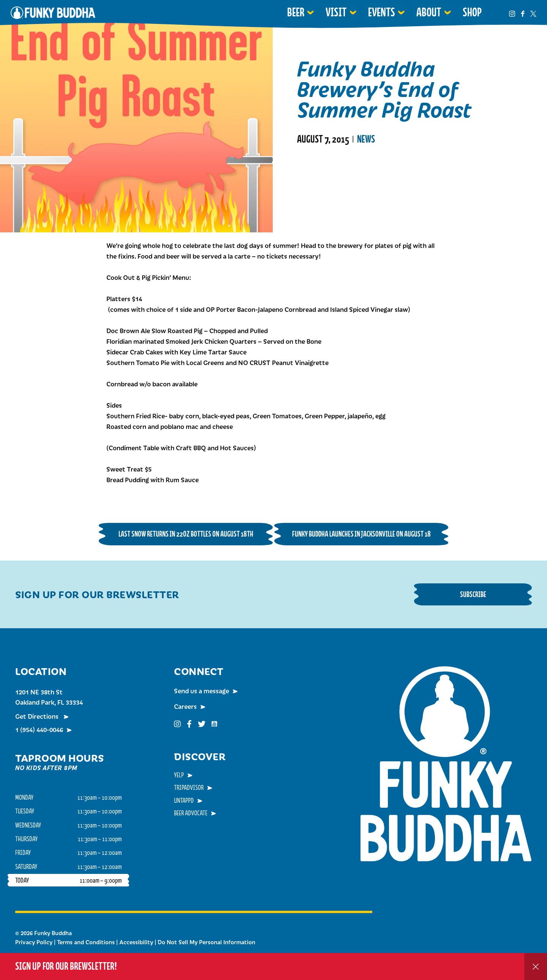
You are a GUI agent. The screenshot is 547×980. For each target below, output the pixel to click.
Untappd (184, 800)
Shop (472, 12)
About (429, 12)
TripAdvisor (189, 787)
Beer (296, 12)
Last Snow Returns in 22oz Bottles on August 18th (186, 534)
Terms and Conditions (86, 942)
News (366, 139)
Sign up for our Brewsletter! (66, 966)
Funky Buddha (53, 13)
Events (382, 12)
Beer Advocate (191, 813)
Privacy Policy (34, 942)
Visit (336, 12)
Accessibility (136, 942)
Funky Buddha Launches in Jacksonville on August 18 (361, 534)
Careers (185, 706)
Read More (316, 170)
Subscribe (473, 594)
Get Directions (38, 716)
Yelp (179, 775)
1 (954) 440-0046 (39, 729)
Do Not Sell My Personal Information (206, 942)
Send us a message (202, 691)
